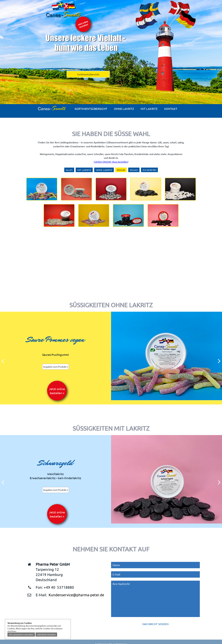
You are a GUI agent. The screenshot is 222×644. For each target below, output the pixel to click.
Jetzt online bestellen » (57, 391)
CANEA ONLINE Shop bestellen (111, 162)
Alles (69, 170)
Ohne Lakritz (124, 109)
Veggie (121, 170)
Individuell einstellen (46, 635)
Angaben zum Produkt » (56, 367)
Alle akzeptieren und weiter (21, 635)
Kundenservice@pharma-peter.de (76, 595)
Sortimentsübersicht (88, 74)
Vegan (134, 170)
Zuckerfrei (149, 170)
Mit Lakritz (149, 109)
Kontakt (171, 109)
